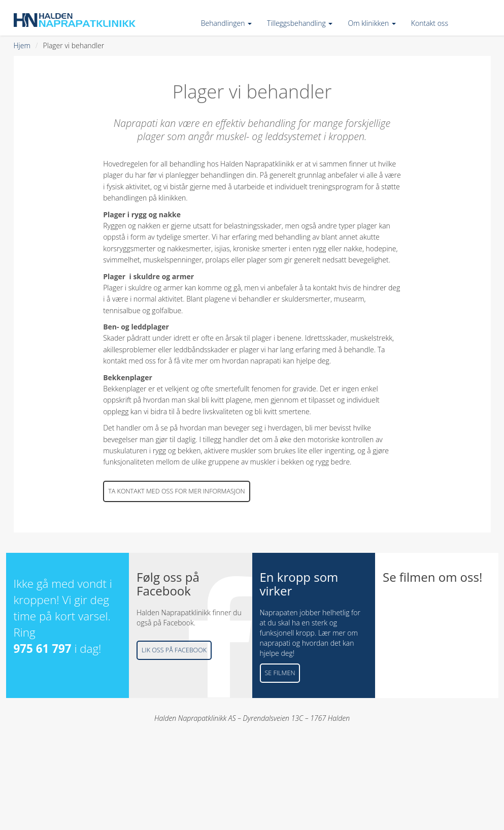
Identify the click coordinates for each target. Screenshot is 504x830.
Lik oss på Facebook (174, 650)
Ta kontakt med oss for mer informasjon (177, 491)
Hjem (22, 45)
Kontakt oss (430, 23)
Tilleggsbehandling (300, 23)
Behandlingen (226, 23)
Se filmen (280, 673)
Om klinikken (372, 23)
